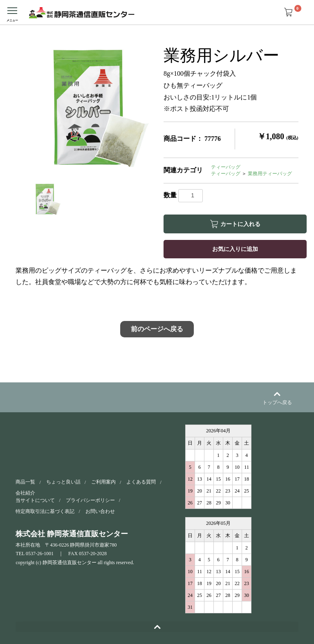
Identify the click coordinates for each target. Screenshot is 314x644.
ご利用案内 (103, 482)
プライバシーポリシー (90, 500)
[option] (86, 108)
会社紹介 (25, 493)
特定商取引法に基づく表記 (45, 511)
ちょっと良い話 (63, 482)
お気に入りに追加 (235, 249)
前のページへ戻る (157, 329)
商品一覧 (25, 482)
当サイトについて (35, 500)
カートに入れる (240, 224)
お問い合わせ (100, 511)
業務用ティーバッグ (270, 174)
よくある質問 (141, 482)
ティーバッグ (226, 167)
